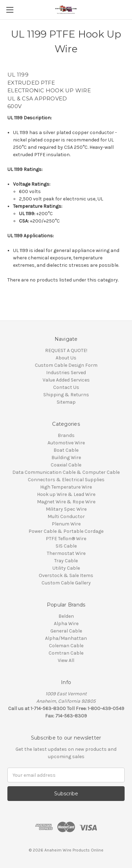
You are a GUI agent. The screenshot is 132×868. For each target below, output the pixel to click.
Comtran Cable (66, 653)
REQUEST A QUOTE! (66, 350)
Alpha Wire (66, 624)
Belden (66, 616)
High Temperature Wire (66, 487)
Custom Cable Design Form (66, 365)
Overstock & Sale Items (66, 575)
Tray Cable (66, 561)
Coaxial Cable (66, 465)
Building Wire (66, 458)
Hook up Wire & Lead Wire (66, 494)
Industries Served (66, 373)
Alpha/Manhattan (66, 638)
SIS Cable (66, 546)
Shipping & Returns (66, 395)
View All (66, 660)
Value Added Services (66, 380)
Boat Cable (66, 450)
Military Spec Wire (66, 509)
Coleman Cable (66, 646)
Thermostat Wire (66, 553)
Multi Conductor (66, 516)
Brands (66, 435)
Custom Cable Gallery (66, 583)
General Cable (66, 631)
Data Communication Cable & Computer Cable (66, 472)
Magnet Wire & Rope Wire (66, 502)
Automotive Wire (66, 443)
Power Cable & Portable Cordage (66, 531)
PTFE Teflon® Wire (66, 539)
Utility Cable (66, 568)
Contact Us (66, 387)
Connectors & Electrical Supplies (66, 480)
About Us (66, 358)
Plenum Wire (66, 524)
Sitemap (66, 402)
